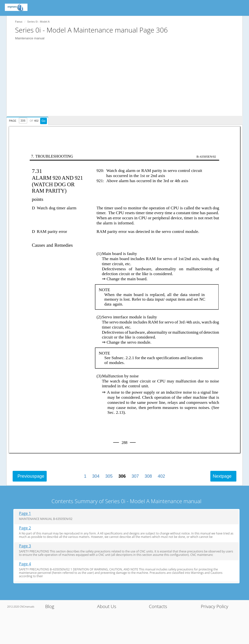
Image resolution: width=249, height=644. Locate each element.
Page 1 (25, 513)
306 (122, 476)
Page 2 (25, 528)
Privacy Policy (215, 606)
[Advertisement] (127, 82)
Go (44, 121)
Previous (31, 476)
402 (161, 476)
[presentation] (28, 120)
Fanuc (19, 22)
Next (222, 476)
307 (135, 476)
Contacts (158, 606)
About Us (107, 606)
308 (148, 476)
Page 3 (25, 546)
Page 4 (25, 564)
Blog (50, 606)
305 (109, 476)
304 (96, 476)
